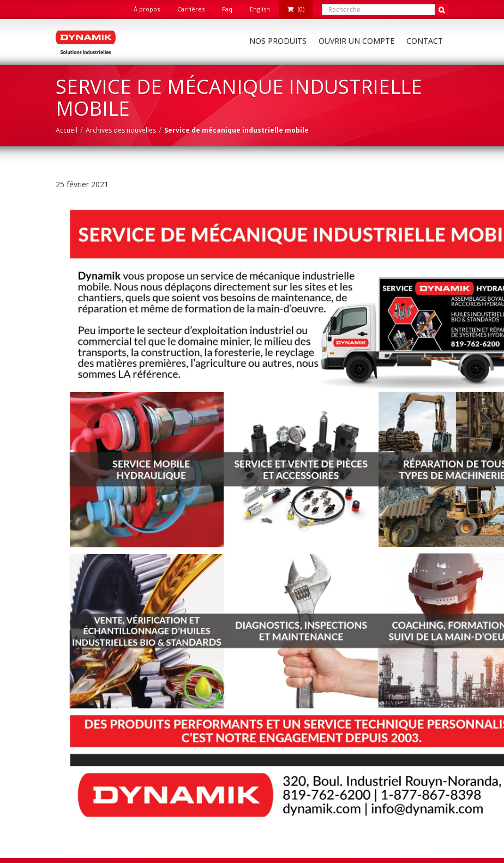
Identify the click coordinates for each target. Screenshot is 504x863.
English (260, 9)
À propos (147, 9)
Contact (425, 41)
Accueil (67, 130)
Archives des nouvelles (121, 130)
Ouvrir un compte (356, 41)
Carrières (191, 9)
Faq (227, 9)
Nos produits (278, 41)
